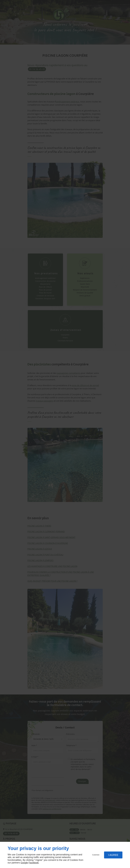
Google (24, 863)
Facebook (34, 863)
